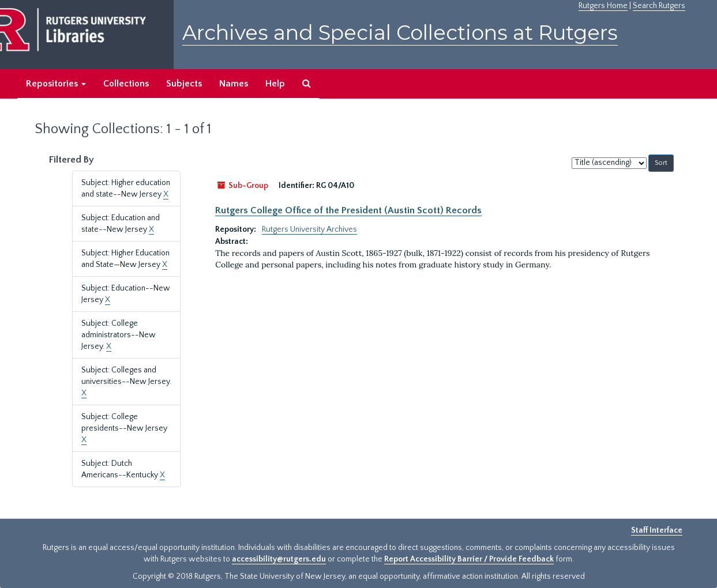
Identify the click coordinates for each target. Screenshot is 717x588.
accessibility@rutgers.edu (279, 559)
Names (234, 84)
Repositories (56, 84)
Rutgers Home (603, 6)
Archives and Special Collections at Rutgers (400, 33)
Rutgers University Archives (309, 229)
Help (275, 84)
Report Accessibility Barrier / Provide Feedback (469, 559)
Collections (126, 84)
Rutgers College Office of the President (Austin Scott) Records (348, 210)
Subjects (184, 84)
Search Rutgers (659, 6)
